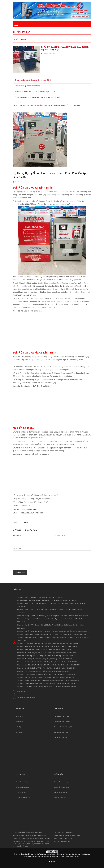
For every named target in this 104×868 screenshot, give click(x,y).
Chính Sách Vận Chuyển (62, 722)
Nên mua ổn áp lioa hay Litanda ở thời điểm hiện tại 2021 (35, 92)
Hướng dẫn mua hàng (61, 782)
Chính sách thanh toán (61, 716)
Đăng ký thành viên (60, 798)
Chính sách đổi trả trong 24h (63, 727)
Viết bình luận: (18, 548)
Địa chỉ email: (59, 536)
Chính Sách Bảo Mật (61, 737)
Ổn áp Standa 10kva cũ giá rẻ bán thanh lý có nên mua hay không (38, 97)
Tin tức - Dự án (19, 40)
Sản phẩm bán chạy (21, 32)
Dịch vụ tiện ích (21, 792)
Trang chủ (16, 105)
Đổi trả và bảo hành (60, 792)
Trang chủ (19, 716)
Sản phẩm (19, 722)
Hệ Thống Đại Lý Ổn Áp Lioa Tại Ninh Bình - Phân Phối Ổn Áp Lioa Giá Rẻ (49, 175)
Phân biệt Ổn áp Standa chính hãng (27, 86)
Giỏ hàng (19, 732)
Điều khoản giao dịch (23, 787)
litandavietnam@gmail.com (26, 697)
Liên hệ (18, 727)
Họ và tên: (17, 536)
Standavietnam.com (29, 509)
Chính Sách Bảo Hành (61, 732)
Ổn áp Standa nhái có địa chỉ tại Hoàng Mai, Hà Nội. (33, 80)
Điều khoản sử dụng (23, 782)
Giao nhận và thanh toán (62, 787)
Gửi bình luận (20, 573)
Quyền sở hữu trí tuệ (23, 798)
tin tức (23, 105)
